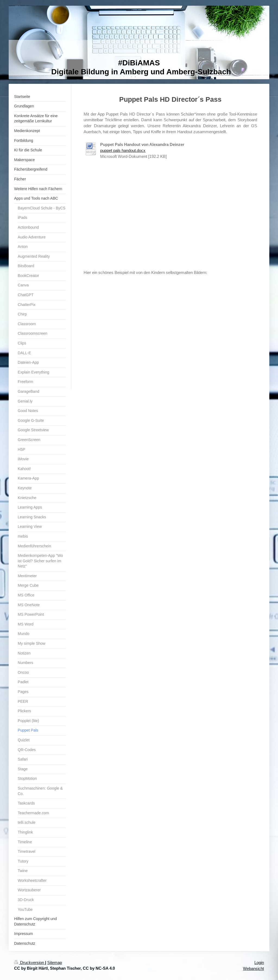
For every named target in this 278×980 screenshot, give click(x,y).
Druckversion (30, 963)
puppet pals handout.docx (123, 150)
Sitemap (55, 963)
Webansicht (253, 968)
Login (259, 963)
